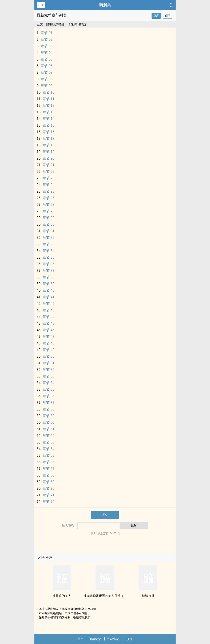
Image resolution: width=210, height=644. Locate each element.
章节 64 (49, 449)
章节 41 (49, 297)
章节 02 (47, 40)
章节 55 (49, 389)
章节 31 (49, 231)
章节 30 (49, 224)
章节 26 (49, 198)
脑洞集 (105, 5)
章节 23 (49, 178)
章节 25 (49, 191)
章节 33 (49, 244)
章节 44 (49, 317)
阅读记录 (95, 639)
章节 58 (49, 409)
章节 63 (49, 442)
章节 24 (49, 185)
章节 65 (49, 455)
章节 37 (49, 271)
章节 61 (49, 429)
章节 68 (49, 475)
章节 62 (49, 436)
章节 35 (49, 257)
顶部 (128, 639)
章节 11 (49, 99)
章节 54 (49, 383)
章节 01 (47, 33)
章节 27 (49, 205)
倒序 (168, 16)
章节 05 (47, 59)
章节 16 (49, 132)
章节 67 (49, 469)
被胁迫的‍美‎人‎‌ (62, 596)
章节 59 (49, 416)
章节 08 (47, 79)
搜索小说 (113, 639)
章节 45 (49, 323)
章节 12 (49, 106)
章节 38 (49, 277)
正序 (156, 16)
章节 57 (49, 403)
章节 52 (49, 370)
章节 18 (49, 145)
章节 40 (49, 290)
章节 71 (49, 495)
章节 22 (49, 172)
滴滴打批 (148, 596)
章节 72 (49, 502)
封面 (41, 5)
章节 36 (49, 264)
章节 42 (49, 304)
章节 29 (49, 218)
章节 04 (47, 53)
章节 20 (49, 158)
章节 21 (49, 165)
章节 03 (47, 46)
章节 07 (47, 73)
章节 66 (49, 462)
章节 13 (49, 112)
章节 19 (49, 152)
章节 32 (49, 238)
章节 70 (49, 489)
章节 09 (47, 86)
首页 (81, 639)
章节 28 (49, 211)
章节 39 (49, 284)
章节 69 (49, 482)
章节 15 (49, 125)
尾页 (105, 515)
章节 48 (49, 343)
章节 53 (49, 376)
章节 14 (49, 119)
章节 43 (49, 310)
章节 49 (49, 350)
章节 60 (49, 422)
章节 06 (47, 66)
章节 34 (49, 251)
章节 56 (49, 396)
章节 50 (49, 356)
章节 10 (49, 92)
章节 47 (49, 337)
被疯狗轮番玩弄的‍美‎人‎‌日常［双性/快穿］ (112, 596)
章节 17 (49, 139)
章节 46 (49, 330)
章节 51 (49, 363)
